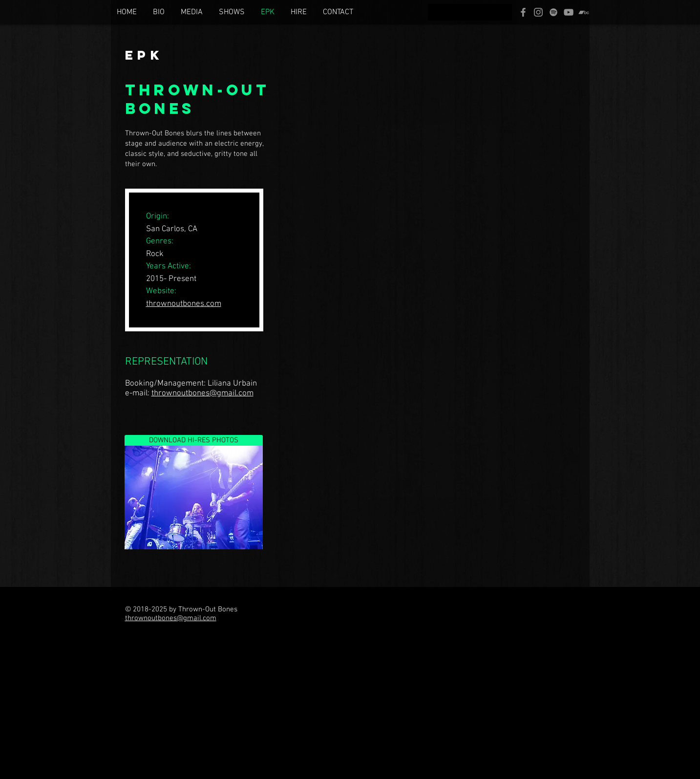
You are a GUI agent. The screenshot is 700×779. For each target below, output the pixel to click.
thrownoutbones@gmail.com (202, 393)
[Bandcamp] (584, 12)
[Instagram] (538, 12)
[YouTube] (569, 12)
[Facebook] (523, 12)
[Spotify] (553, 12)
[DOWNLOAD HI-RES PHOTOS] (194, 440)
